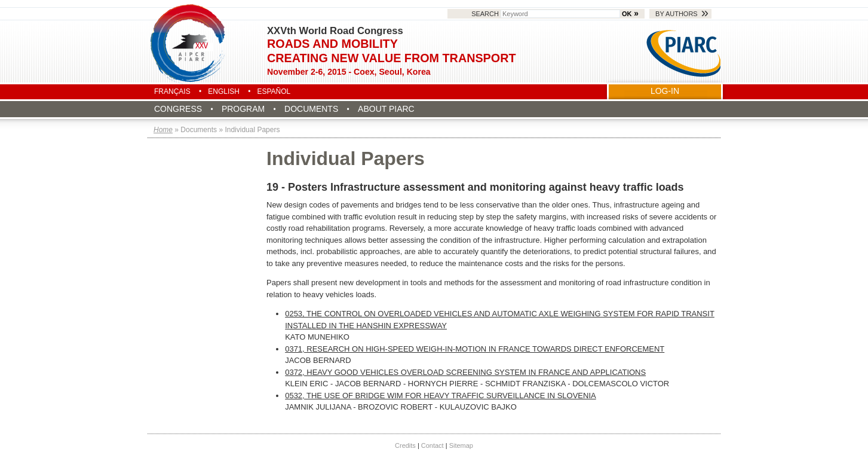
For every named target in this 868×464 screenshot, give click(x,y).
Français (172, 91)
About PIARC (386, 109)
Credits (405, 445)
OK (627, 14)
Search (547, 14)
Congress (178, 109)
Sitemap (461, 445)
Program (243, 109)
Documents (311, 109)
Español (274, 91)
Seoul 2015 (189, 43)
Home (163, 130)
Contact (433, 445)
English (224, 91)
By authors (677, 14)
